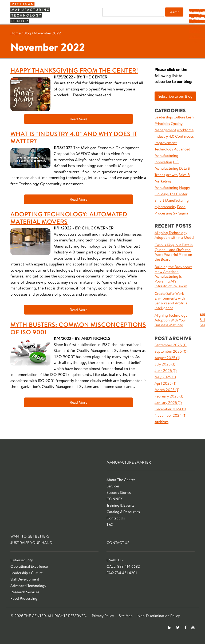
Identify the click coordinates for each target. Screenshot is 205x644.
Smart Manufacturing (172, 200)
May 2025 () (165, 377)
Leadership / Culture (27, 573)
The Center (178, 194)
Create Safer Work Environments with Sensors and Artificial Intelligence (171, 301)
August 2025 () (167, 358)
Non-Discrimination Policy (159, 616)
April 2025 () (165, 383)
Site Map (126, 616)
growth (172, 175)
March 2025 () (167, 390)
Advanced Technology (28, 586)
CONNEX (115, 499)
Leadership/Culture (170, 117)
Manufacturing (166, 188)
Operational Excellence (29, 566)
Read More (78, 119)
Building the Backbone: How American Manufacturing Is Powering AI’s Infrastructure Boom (173, 276)
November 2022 (47, 33)
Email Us (115, 560)
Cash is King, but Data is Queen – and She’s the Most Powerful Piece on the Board (174, 252)
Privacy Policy (103, 616)
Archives (161, 422)
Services (113, 486)
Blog (27, 33)
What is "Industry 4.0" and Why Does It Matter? (74, 138)
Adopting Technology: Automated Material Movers (69, 218)
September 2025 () (171, 345)
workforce (185, 130)
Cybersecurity (22, 560)
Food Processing (24, 598)
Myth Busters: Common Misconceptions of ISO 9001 (78, 328)
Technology (164, 149)
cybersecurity (165, 207)
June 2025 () (166, 371)
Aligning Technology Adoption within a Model (174, 235)
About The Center (121, 480)
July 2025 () (165, 364)
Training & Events (120, 505)
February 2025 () (169, 396)
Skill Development (25, 579)
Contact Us (116, 518)
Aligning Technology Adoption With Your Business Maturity (171, 320)
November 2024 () (171, 415)
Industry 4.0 (164, 136)
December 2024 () (170, 409)
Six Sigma (181, 213)
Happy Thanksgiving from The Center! (74, 70)
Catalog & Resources (123, 512)
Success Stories (119, 492)
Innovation (163, 162)
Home (15, 33)
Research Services (25, 592)
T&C (194, 10)
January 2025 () (168, 403)
